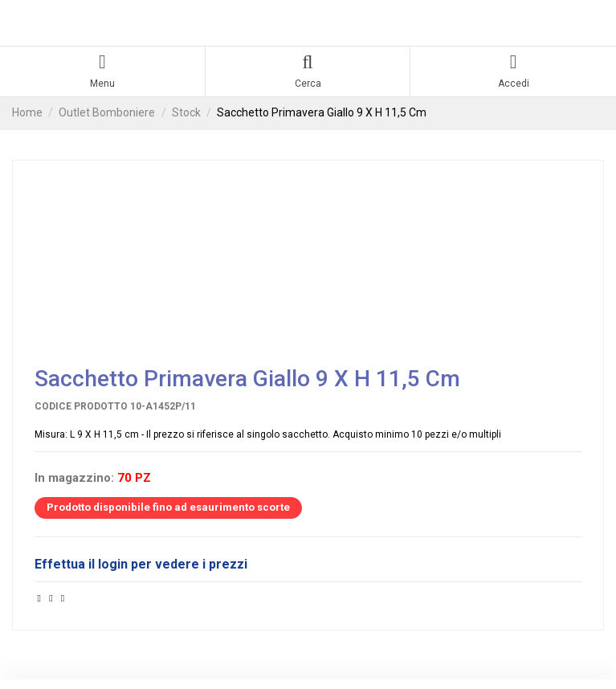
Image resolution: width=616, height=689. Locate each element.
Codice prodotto (81, 406)
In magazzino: (74, 478)
